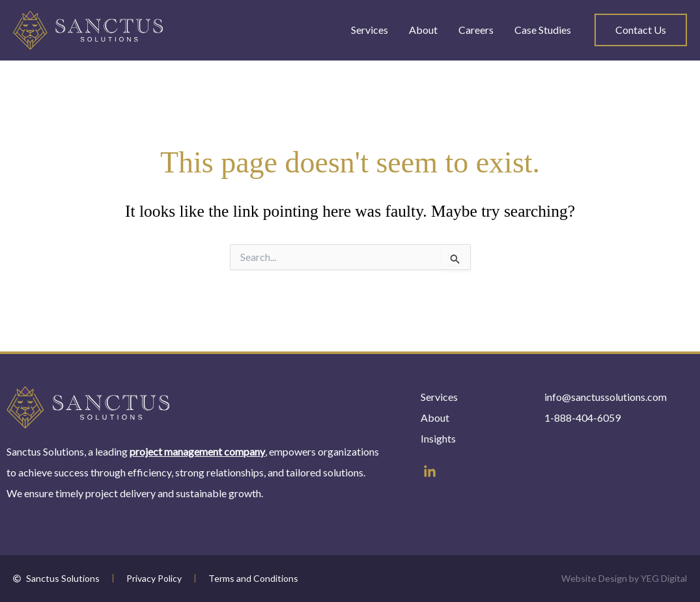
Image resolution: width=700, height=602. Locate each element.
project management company (197, 451)
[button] (641, 30)
